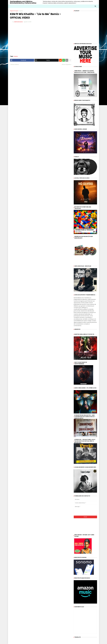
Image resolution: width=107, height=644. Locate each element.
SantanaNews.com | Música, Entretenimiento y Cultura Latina (23, 2)
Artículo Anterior (15, 64)
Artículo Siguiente (66, 64)
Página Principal (14, 11)
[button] (95, 6)
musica (21, 11)
